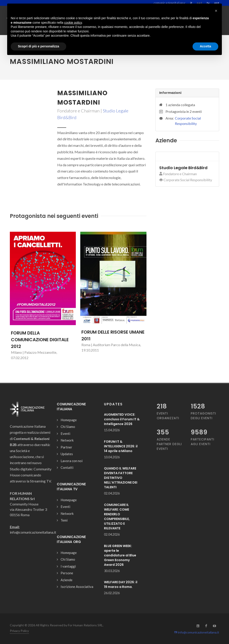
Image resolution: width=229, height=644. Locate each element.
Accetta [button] (205, 46)
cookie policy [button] (73, 23)
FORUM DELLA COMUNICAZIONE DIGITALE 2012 (40, 340)
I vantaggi (68, 566)
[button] (216, 11)
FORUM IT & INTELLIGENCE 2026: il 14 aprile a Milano (121, 446)
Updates (67, 454)
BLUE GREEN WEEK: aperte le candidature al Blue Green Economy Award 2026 (120, 555)
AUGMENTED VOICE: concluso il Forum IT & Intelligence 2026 (122, 419)
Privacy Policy (19, 631)
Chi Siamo (68, 427)
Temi (64, 520)
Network (67, 440)
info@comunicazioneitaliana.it (197, 632)
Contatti (67, 467)
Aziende (67, 580)
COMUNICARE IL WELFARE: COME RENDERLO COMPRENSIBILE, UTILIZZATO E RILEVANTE (117, 517)
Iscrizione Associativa (77, 587)
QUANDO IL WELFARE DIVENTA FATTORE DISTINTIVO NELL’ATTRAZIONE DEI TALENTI (121, 478)
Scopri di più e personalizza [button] (38, 46)
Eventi (65, 434)
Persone (67, 573)
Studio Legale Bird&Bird (183, 168)
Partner (66, 447)
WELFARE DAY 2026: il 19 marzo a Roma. (121, 584)
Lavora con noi (72, 461)
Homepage (69, 420)
